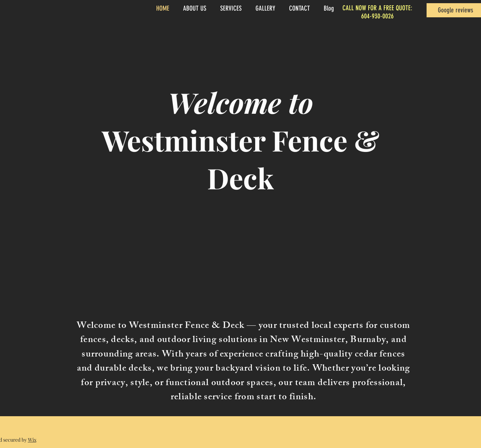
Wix (32, 440)
